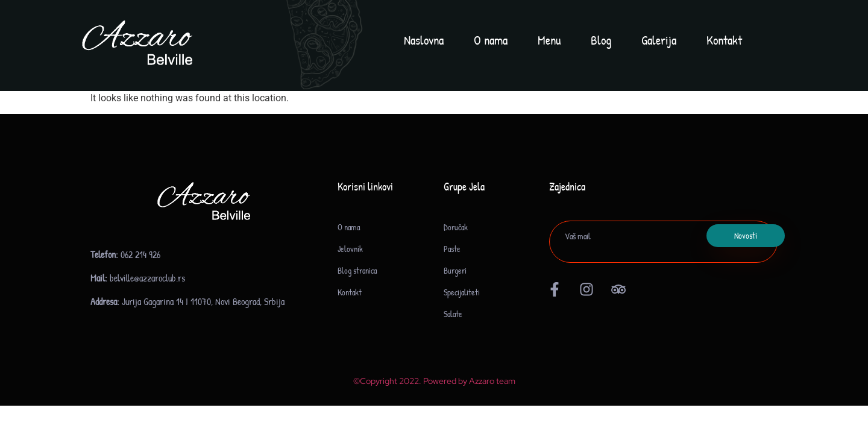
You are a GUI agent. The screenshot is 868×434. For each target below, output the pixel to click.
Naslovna (424, 40)
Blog (601, 40)
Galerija (659, 40)
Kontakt (724, 40)
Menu (549, 40)
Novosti (746, 235)
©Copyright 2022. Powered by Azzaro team (434, 381)
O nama (491, 40)
